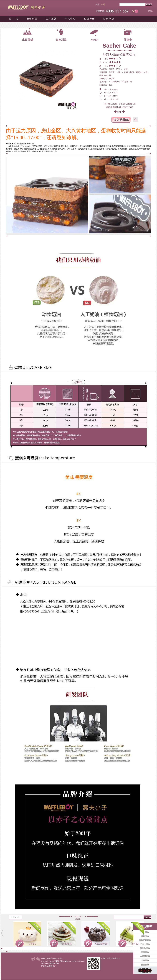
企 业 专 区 (89, 19)
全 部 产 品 (32, 19)
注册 (103, 4)
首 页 (13, 19)
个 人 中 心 (70, 19)
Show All (16, 917)
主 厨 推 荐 (51, 19)
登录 (98, 4)
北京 (150, 11)
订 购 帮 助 (108, 19)
